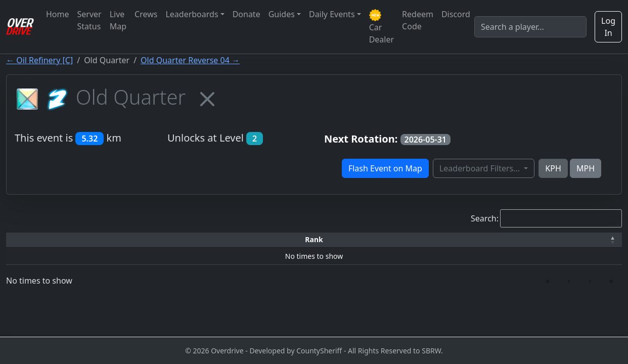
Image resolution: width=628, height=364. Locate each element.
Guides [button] (282, 14)
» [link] (611, 281)
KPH (553, 168)
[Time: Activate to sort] (184, 240)
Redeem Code (418, 20)
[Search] (530, 27)
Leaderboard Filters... (481, 168)
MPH (586, 168)
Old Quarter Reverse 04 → (190, 60)
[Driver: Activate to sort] (113, 240)
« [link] (548, 281)
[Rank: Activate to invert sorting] (40, 240)
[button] (40, 240)
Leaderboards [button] (192, 14)
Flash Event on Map (385, 168)
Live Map (118, 20)
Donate (246, 14)
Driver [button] (113, 239)
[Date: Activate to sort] (501, 240)
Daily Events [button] (332, 14)
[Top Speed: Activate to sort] (326, 240)
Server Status (89, 20)
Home (58, 14)
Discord (456, 14)
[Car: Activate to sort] (245, 240)
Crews (146, 14)
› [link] (590, 281)
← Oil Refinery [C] (39, 60)
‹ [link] (569, 281)
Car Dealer (382, 27)
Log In (608, 27)
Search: (485, 218)
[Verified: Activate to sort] (578, 240)
